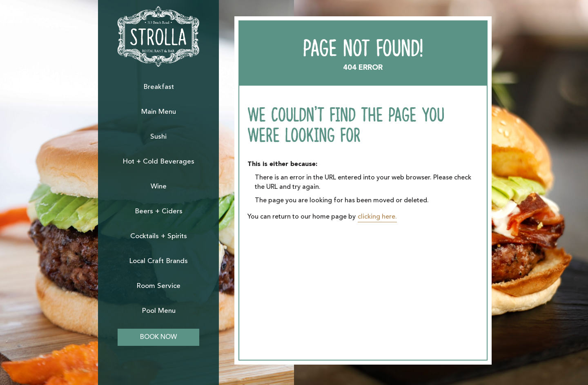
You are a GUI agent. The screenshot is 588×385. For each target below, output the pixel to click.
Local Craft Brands (158, 261)
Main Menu (159, 112)
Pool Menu (159, 311)
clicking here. (377, 217)
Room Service (158, 286)
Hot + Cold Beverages (158, 162)
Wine (159, 187)
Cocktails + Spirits (159, 236)
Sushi (158, 137)
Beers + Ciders (159, 211)
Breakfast (159, 87)
